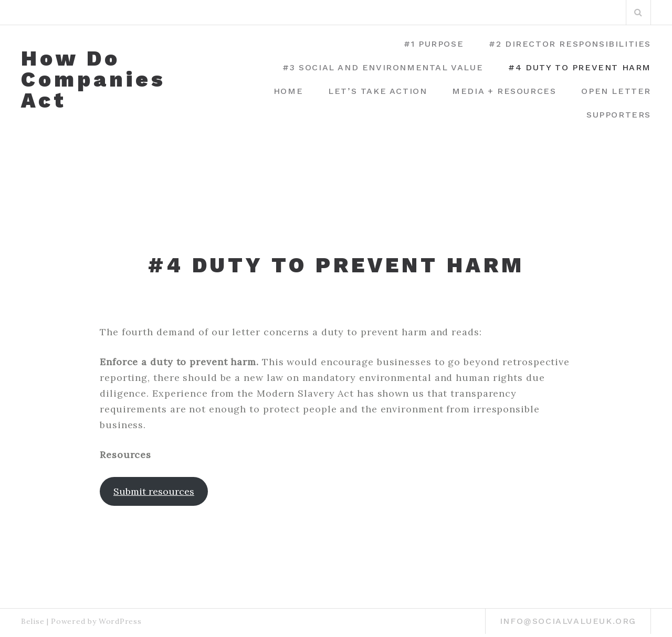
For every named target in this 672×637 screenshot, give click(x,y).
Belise (33, 621)
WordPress (120, 621)
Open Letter (616, 91)
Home (288, 91)
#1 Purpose (434, 44)
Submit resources (154, 491)
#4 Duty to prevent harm (580, 67)
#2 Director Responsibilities (570, 44)
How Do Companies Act (93, 80)
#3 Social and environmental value (383, 67)
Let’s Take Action (377, 91)
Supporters (619, 115)
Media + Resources (504, 91)
